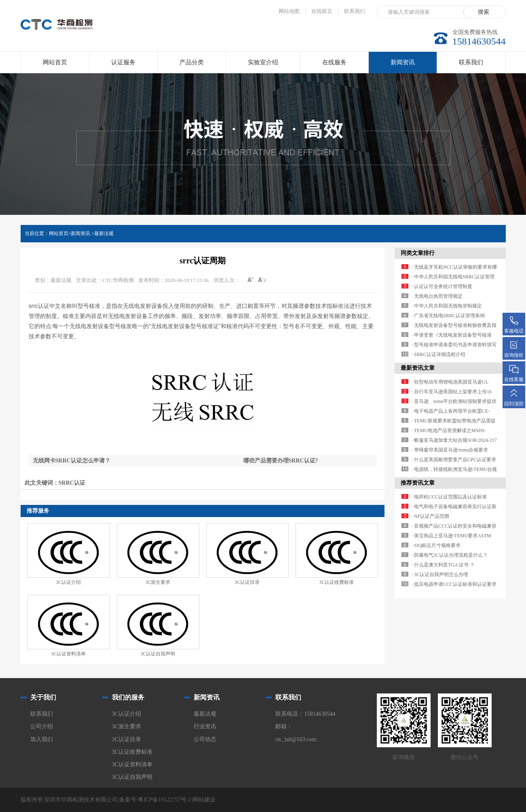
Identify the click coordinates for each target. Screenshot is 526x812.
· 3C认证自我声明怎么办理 (440, 575)
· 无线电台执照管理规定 (437, 296)
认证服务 (123, 62)
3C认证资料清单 (68, 654)
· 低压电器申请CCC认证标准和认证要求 (454, 584)
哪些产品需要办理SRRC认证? (281, 461)
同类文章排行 (418, 253)
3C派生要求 (158, 582)
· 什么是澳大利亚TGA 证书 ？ (443, 565)
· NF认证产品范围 (430, 516)
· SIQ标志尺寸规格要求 (436, 545)
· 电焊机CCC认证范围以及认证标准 (449, 497)
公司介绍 (42, 726)
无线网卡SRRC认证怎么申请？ (72, 461)
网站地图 (289, 11)
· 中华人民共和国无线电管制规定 (447, 306)
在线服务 (334, 62)
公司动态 (205, 739)
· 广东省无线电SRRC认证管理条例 (448, 316)
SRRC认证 (72, 483)
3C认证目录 (247, 582)
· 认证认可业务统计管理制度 (442, 286)
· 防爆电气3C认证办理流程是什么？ (450, 555)
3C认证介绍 (68, 582)
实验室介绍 (263, 62)
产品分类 (192, 62)
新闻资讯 (403, 66)
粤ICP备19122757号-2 (164, 800)
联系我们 (355, 11)
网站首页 (55, 62)
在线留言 (322, 11)
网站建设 (204, 800)
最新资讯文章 (418, 368)
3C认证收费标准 (336, 582)
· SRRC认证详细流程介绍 (438, 354)
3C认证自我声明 (158, 654)
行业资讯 (205, 726)
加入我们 (42, 739)
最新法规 (104, 233)
